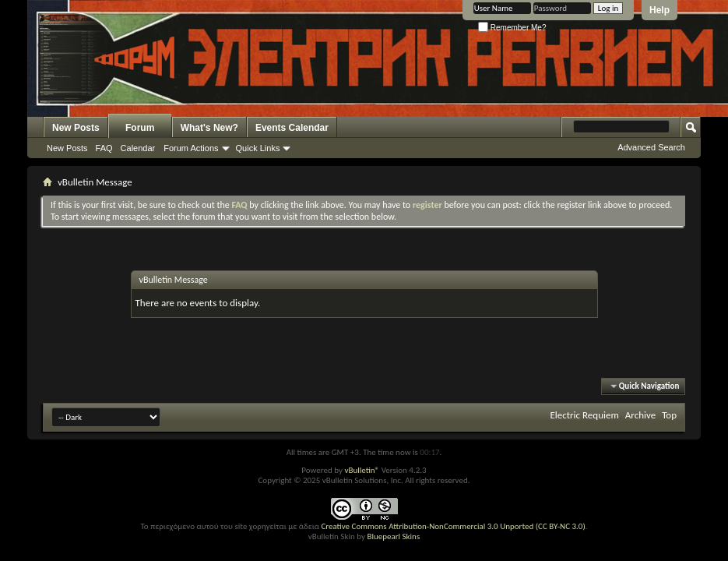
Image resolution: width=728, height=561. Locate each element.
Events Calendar (292, 128)
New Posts (76, 128)
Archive (640, 415)
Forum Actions (191, 148)
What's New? (209, 128)
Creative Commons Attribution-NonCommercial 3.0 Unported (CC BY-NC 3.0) (453, 526)
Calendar (138, 148)
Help (659, 10)
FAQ (104, 148)
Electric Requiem (584, 415)
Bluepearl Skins (393, 536)
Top (669, 415)
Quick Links (258, 148)
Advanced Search (651, 147)
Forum (140, 128)
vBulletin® (362, 470)
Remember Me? (512, 28)
